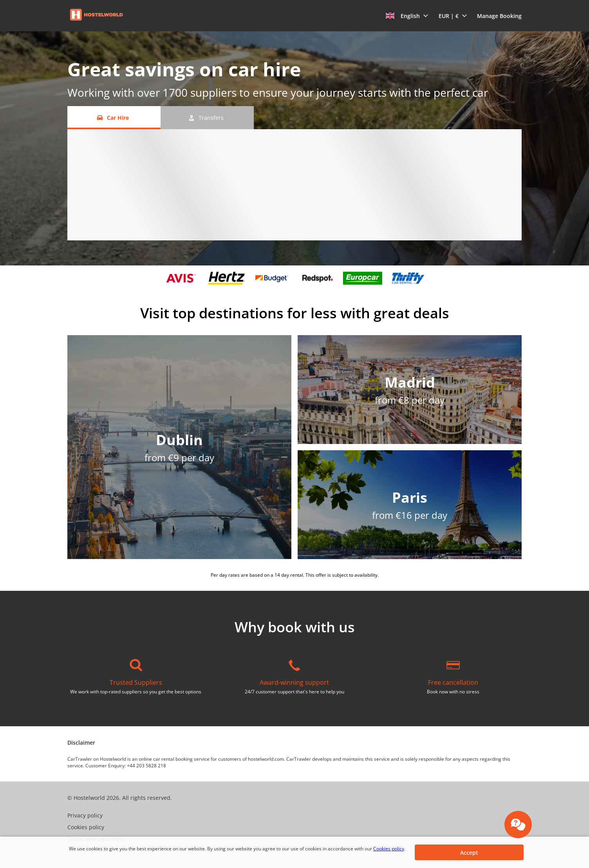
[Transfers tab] (207, 118)
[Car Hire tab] (114, 118)
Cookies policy (389, 849)
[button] (407, 16)
